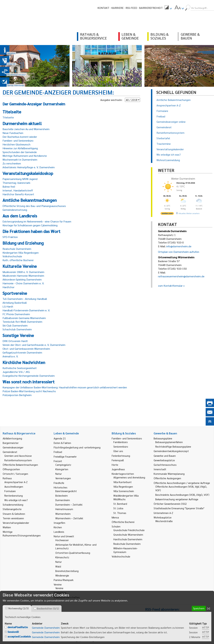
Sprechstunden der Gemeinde (20, 152)
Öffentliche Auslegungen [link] (167, 478)
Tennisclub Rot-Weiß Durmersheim (22, 322)
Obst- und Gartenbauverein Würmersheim (26, 349)
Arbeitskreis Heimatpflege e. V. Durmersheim (29, 167)
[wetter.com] (167, 214)
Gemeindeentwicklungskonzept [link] (171, 451)
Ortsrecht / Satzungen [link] (15, 474)
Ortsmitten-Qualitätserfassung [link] (73, 553)
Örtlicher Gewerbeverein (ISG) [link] (170, 504)
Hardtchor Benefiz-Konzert (18, 194)
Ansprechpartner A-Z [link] (16, 482)
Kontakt (103, 8)
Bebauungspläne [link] (163, 438)
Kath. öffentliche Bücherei (18, 260)
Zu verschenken (12, 163)
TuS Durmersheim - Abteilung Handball (25, 299)
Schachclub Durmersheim (17, 329)
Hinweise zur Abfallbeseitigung (20, 148)
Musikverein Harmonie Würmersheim (23, 276)
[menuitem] (168, 8)
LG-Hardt (8, 306)
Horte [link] (115, 465)
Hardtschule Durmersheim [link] (128, 539)
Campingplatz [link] (63, 465)
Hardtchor (8, 287)
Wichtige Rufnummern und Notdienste (25, 156)
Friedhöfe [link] (59, 483)
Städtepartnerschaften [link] (67, 597)
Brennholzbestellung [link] (67, 571)
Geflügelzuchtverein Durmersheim (22, 352)
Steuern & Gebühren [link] (14, 514)
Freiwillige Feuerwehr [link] (65, 456)
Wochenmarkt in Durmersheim (20, 159)
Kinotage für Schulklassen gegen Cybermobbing (30, 225)
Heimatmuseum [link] (64, 509)
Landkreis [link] (59, 532)
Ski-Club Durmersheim (15, 325)
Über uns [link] (118, 451)
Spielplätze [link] (60, 593)
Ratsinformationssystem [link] (18, 460)
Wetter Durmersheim (183, 179)
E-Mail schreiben (12, 629)
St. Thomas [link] (120, 513)
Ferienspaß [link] (118, 460)
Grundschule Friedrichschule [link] (129, 530)
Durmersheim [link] (63, 500)
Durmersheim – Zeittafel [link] (69, 505)
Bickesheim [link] (62, 496)
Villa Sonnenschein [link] (124, 491)
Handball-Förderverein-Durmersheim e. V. (26, 310)
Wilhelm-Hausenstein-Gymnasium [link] (125, 550)
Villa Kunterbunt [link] (122, 482)
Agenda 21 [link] (60, 438)
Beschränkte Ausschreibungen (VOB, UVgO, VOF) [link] (182, 495)
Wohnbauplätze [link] (163, 517)
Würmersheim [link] (63, 514)
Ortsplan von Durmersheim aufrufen (179, 252)
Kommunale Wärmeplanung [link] (169, 474)
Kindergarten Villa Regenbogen (21, 253)
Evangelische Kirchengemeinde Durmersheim (29, 376)
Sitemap (40, 640)
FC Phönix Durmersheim (16, 314)
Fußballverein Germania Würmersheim (24, 318)
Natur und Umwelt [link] (64, 536)
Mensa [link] (115, 517)
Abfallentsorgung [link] (12, 438)
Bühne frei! (9, 187)
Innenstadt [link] (160, 469)
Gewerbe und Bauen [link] (165, 456)
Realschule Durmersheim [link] (127, 544)
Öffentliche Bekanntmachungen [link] (20, 465)
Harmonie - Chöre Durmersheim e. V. (23, 283)
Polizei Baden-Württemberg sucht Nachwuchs (29, 391)
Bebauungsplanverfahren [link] (169, 442)
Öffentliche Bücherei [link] (123, 522)
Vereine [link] (59, 588)
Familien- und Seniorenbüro (18, 140)
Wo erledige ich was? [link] (16, 500)
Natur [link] (59, 474)
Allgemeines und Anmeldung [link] (129, 477)
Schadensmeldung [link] (13, 505)
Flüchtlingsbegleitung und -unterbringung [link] (77, 447)
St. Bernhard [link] (120, 504)
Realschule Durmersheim (17, 249)
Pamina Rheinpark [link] (64, 580)
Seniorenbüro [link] (121, 446)
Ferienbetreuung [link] (121, 456)
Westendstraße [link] (164, 521)
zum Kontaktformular (170, 286)
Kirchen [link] (58, 527)
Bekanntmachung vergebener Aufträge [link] (177, 499)
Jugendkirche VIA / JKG (16, 372)
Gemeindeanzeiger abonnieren (163, 630)
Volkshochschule (12, 256)
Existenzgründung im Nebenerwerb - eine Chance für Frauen (37, 221)
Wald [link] (58, 566)
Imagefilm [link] (59, 523)
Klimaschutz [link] (62, 557)
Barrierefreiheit (151, 8)
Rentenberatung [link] (14, 496)
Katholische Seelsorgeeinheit (20, 368)
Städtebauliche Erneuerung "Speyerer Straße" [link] (179, 508)
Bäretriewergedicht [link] (66, 491)
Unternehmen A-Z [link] (163, 513)
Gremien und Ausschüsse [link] (18, 456)
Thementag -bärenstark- (17, 183)
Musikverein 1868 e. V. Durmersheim (23, 272)
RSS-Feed (131, 8)
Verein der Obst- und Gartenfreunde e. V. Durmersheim (34, 345)
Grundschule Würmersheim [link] (128, 535)
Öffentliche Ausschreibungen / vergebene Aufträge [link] (182, 483)
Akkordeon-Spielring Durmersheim (22, 279)
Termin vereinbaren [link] (13, 518)
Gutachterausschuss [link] (165, 465)
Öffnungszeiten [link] (11, 469)
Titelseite (8, 117)
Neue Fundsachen (13, 133)
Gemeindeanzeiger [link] (13, 447)
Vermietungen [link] (63, 478)
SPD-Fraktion (10, 237)
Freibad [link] (58, 452)
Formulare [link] (10, 491)
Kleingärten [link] (62, 469)
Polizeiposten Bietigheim (17, 395)
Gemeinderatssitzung (15, 210)
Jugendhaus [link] (118, 469)
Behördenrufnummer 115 (160, 635)
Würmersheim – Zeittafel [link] (69, 518)
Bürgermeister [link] (11, 443)
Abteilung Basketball (15, 303)
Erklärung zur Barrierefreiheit (100, 640)
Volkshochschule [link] (121, 556)
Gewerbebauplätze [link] (164, 460)
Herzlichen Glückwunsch (16, 144)
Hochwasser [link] (62, 540)
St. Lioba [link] (118, 508)
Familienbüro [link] (121, 442)
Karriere (117, 8)
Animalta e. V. (10, 356)
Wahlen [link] (7, 527)
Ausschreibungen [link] (14, 487)
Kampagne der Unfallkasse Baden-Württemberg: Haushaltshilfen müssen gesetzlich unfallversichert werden (65, 387)
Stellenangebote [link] (12, 509)
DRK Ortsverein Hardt (15, 341)
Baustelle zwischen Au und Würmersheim (26, 129)
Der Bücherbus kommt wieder (20, 137)
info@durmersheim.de (179, 246)
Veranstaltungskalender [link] (16, 523)
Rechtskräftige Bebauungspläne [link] (173, 446)
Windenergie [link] (62, 575)
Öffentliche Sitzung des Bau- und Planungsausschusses (34, 206)
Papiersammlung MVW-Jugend (20, 179)
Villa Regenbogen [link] (123, 487)
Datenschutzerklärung (64, 640)
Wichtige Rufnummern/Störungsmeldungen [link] (22, 534)
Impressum (24, 640)
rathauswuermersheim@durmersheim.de (181, 276)
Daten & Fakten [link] (62, 443)
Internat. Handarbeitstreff (18, 190)
